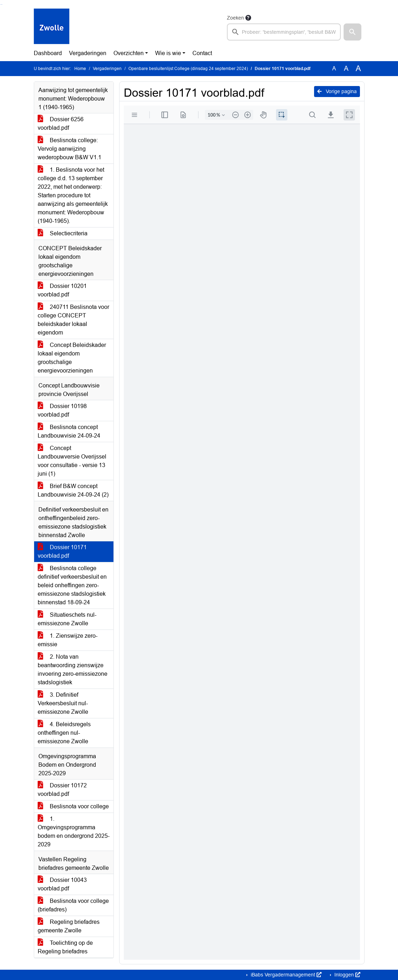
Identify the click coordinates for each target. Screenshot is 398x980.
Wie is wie (168, 53)
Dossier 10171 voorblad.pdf (62, 551)
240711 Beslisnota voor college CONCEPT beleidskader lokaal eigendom (73, 320)
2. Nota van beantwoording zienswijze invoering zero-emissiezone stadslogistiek (73, 670)
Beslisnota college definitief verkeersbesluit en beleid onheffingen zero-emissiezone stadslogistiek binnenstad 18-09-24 (72, 585)
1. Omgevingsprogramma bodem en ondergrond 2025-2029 (74, 832)
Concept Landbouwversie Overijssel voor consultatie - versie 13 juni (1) (72, 461)
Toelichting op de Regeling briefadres (65, 947)
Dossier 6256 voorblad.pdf (61, 124)
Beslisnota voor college (73, 806)
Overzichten (129, 53)
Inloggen (347, 975)
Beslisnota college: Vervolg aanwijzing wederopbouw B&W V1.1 (70, 149)
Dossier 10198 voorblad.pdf (62, 410)
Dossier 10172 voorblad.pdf (62, 790)
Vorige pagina (337, 91)
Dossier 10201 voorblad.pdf (62, 290)
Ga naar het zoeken (1, 4)
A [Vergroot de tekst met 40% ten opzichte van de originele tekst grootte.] (358, 69)
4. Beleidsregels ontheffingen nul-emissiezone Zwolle (64, 733)
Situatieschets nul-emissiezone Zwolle (67, 619)
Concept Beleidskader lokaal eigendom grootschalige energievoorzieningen (72, 358)
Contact (202, 53)
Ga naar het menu (2, 4)
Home (80, 69)
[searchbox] (284, 32)
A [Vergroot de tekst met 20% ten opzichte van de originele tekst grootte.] (346, 68)
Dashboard (48, 53)
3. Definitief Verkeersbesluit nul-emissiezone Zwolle (63, 703)
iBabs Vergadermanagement (285, 975)
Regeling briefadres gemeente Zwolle (69, 926)
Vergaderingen (88, 53)
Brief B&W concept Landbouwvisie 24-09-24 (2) (73, 490)
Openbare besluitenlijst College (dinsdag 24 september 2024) (188, 69)
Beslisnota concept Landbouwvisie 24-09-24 (69, 431)
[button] (352, 32)
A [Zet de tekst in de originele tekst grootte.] (334, 68)
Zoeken (235, 18)
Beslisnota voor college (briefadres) (73, 905)
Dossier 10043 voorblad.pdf (62, 884)
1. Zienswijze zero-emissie (68, 640)
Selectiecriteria (63, 233)
